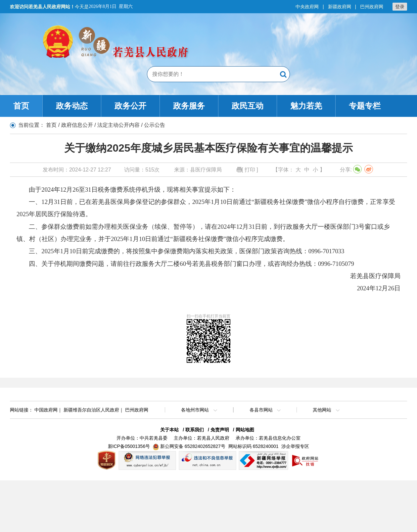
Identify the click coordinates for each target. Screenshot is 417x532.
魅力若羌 (306, 106)
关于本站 (169, 430)
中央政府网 (307, 7)
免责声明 (220, 430)
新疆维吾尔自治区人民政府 (91, 410)
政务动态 (72, 106)
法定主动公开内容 (118, 125)
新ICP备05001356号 (129, 446)
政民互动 (248, 106)
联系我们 (195, 430)
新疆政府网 (340, 7)
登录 (400, 7)
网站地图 (245, 430)
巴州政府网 (372, 7)
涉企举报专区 (295, 446)
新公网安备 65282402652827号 (193, 446)
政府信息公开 (77, 125)
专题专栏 (365, 106)
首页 (21, 106)
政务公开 (130, 106)
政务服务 (189, 106)
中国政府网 (46, 410)
